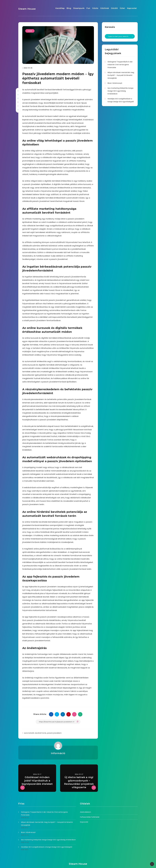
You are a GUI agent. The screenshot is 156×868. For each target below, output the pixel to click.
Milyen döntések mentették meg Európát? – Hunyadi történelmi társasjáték (121, 75)
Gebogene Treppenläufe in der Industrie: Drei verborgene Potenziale (120, 65)
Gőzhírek (105, 8)
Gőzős (95, 8)
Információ (58, 753)
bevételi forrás (41, 733)
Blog (69, 8)
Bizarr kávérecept (115, 83)
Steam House (27, 9)
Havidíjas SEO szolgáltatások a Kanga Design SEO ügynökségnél (47, 847)
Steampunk (79, 8)
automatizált (29, 733)
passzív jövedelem (54, 733)
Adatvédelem (85, 812)
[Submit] (132, 36)
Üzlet (122, 8)
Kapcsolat (132, 8)
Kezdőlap (60, 8)
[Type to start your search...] (120, 36)
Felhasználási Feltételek (90, 817)
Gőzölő (114, 8)
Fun (88, 8)
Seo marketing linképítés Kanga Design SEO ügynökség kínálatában (120, 91)
